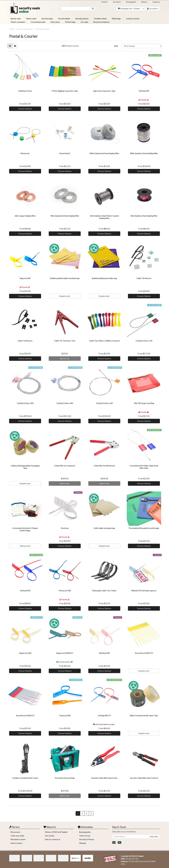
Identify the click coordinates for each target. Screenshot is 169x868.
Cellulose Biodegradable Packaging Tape (25, 467)
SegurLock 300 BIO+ (65, 653)
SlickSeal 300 (104, 653)
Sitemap (83, 843)
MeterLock (25, 153)
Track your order (17, 836)
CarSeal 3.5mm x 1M (104, 403)
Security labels (64, 19)
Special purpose (82, 19)
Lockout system (133, 19)
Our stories (117, 2)
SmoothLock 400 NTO (25, 715)
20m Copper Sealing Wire (25, 216)
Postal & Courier (42, 29)
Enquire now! (65, 296)
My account (15, 832)
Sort (116, 46)
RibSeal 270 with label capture (144, 591)
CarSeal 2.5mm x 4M (65, 403)
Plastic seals (31, 19)
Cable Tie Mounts (144, 278)
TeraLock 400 (65, 715)
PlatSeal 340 (144, 91)
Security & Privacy (87, 839)
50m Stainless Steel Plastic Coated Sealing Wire (104, 217)
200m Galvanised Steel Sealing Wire (104, 153)
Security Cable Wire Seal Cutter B (144, 778)
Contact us (156, 2)
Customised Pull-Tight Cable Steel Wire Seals (144, 467)
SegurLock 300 (25, 653)
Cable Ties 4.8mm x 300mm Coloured (104, 341)
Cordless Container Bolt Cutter (25, 778)
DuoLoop (65, 528)
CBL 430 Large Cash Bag (144, 403)
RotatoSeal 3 (65, 153)
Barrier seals (16, 19)
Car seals (84, 22)
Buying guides (131, 2)
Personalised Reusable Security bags (144, 528)
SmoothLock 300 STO (144, 653)
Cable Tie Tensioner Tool (65, 341)
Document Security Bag (65, 778)
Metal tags (116, 19)
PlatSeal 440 (25, 591)
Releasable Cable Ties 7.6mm (104, 591)
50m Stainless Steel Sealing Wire (144, 216)
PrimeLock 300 (65, 591)
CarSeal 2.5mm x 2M (25, 403)
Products (105, 2)
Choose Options (25, 109)
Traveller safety (100, 19)
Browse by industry (101, 22)
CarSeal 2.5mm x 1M (144, 341)
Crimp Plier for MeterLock (104, 466)
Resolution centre (18, 839)
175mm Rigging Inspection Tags (65, 91)
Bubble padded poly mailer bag (104, 278)
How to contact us (53, 839)
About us (144, 2)
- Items (129, 9)
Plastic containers (18, 22)
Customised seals (38, 22)
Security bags (47, 19)
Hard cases (55, 22)
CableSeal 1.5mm (25, 91)
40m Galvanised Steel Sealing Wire (65, 216)
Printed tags (70, 22)
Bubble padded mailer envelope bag (65, 278)
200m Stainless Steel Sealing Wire (144, 153)
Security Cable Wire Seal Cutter (104, 778)
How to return (16, 843)
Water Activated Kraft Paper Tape (144, 715)
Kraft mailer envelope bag (104, 528)
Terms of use (85, 836)
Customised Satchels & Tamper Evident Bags (25, 529)
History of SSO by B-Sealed (56, 832)
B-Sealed (140, 856)
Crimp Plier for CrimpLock (65, 466)
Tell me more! (25, 546)
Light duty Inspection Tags (104, 91)
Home (12, 29)
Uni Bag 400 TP (104, 715)
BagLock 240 (25, 278)
